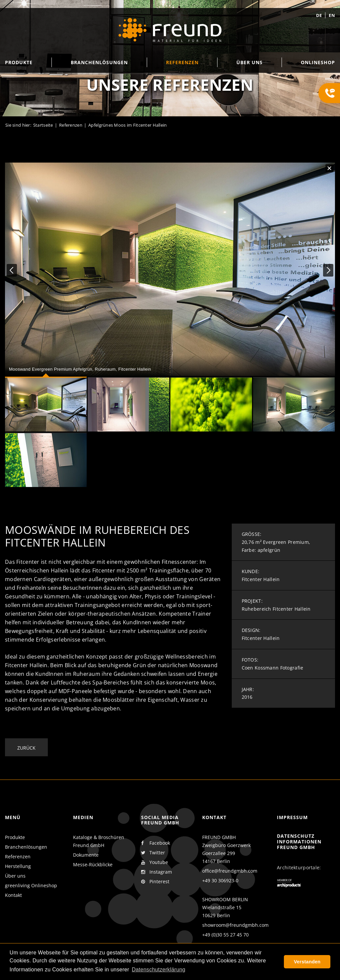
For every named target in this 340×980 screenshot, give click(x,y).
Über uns (15, 876)
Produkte (15, 837)
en (332, 15)
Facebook (156, 843)
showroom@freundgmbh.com (235, 925)
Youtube (155, 862)
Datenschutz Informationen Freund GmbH (299, 842)
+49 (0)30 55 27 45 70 (225, 935)
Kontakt (13, 895)
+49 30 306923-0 (220, 880)
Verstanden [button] (307, 962)
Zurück (26, 748)
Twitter (153, 853)
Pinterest (155, 882)
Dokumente (86, 855)
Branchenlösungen (26, 847)
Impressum (292, 817)
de (319, 15)
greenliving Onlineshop (31, 885)
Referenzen (18, 857)
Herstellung (18, 866)
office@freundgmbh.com (230, 871)
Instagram (157, 872)
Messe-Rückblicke (93, 864)
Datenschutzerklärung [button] (159, 970)
